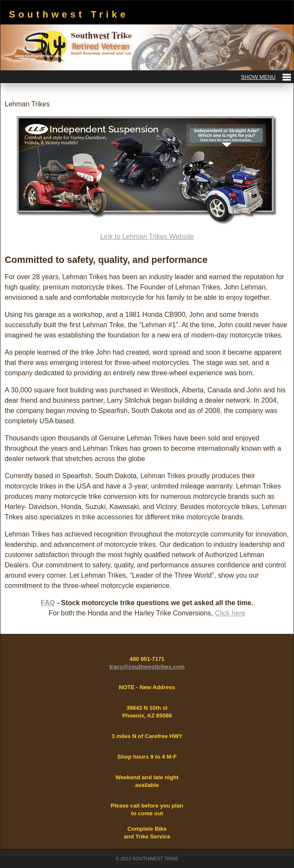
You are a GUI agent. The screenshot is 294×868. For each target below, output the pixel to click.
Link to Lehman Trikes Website (147, 237)
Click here (230, 613)
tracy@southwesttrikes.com (147, 667)
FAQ (48, 603)
